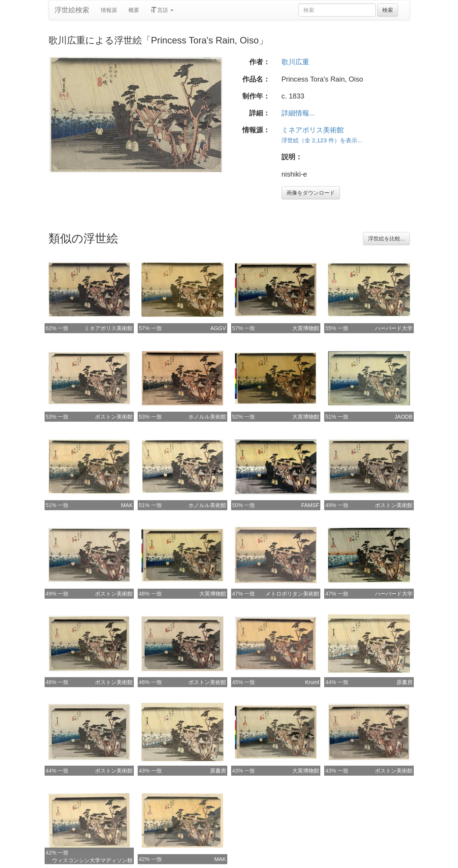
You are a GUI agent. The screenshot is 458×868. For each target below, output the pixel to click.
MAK (127, 505)
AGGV (218, 328)
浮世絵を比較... (386, 239)
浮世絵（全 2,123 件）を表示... (322, 140)
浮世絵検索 (72, 10)
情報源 (109, 10)
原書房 (405, 682)
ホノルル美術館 (207, 417)
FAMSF (310, 505)
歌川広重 (295, 62)
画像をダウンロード (311, 193)
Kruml (312, 682)
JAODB (404, 417)
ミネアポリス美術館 (313, 130)
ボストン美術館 (114, 417)
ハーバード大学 (394, 328)
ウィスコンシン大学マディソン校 (92, 860)
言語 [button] (162, 10)
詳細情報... (298, 113)
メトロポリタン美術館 (292, 594)
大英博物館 (306, 328)
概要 (134, 10)
